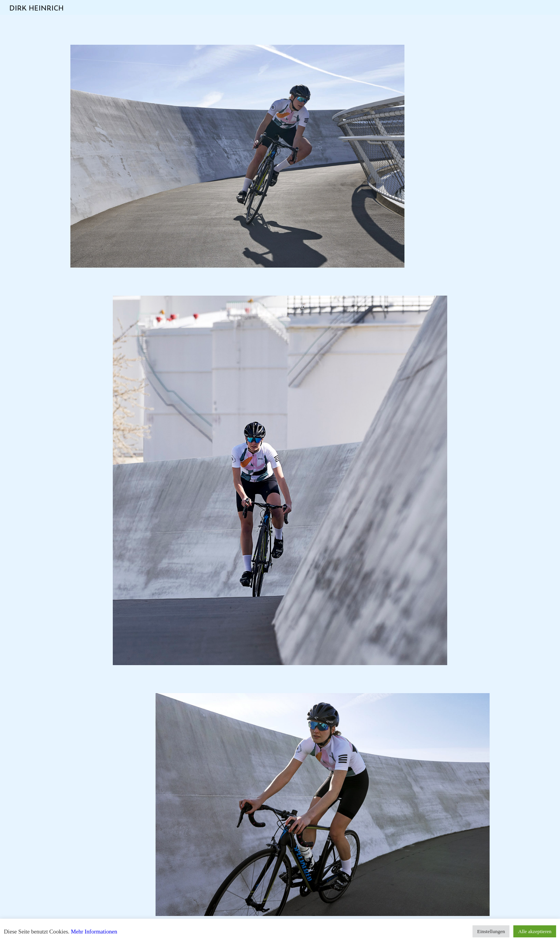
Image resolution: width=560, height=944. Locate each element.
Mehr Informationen (94, 932)
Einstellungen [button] (491, 931)
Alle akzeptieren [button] (535, 931)
